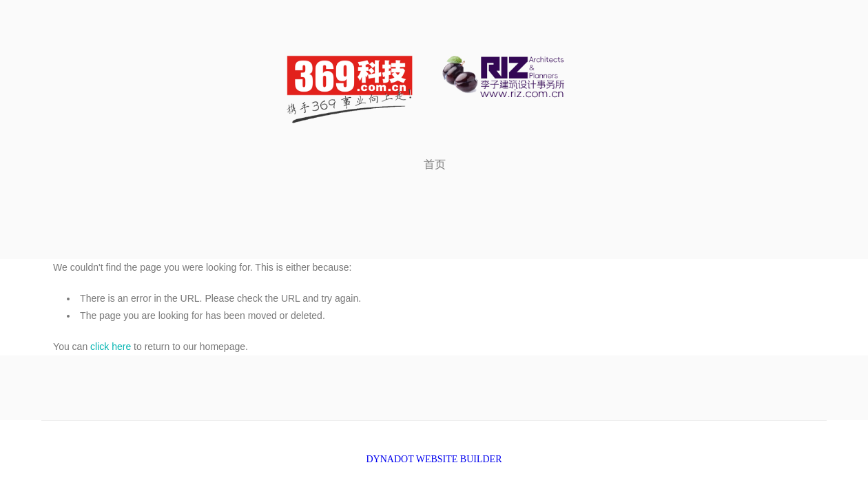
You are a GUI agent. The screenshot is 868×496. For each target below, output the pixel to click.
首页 (435, 164)
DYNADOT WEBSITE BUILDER (434, 459)
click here (111, 347)
